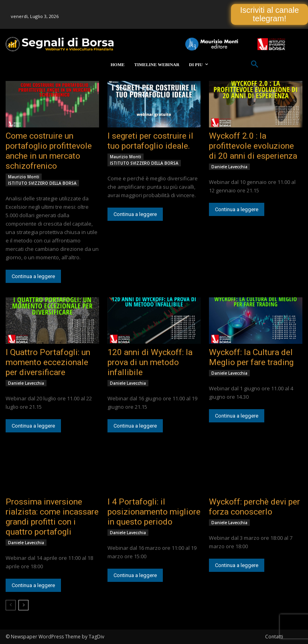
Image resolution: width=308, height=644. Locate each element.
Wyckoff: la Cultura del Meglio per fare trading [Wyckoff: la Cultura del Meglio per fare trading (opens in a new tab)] (251, 357)
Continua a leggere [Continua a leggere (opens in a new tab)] (33, 276)
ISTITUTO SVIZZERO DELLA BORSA (42, 183)
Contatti (274, 637)
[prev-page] (11, 605)
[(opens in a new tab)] (52, 104)
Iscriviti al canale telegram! (270, 14)
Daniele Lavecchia (229, 167)
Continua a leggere (237, 565)
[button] (255, 65)
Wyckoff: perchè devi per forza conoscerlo (254, 507)
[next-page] (23, 605)
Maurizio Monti (24, 177)
